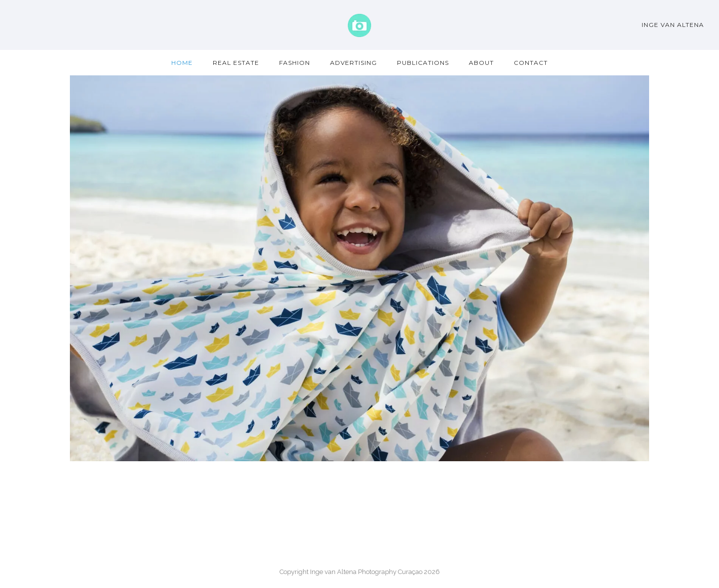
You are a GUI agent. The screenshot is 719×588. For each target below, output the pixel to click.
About (481, 63)
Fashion (295, 63)
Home (182, 63)
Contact (531, 63)
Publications (423, 63)
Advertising (354, 63)
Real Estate (236, 63)
